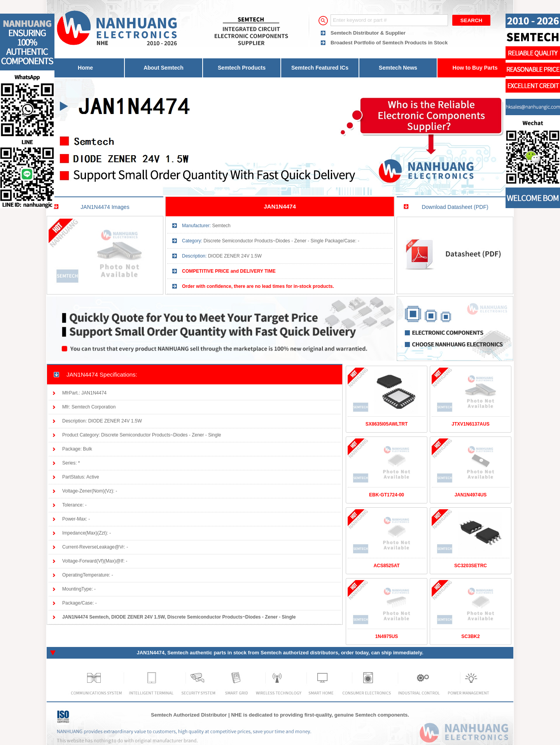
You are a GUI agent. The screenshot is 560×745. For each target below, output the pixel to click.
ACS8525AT (386, 566)
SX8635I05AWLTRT (387, 424)
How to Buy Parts (475, 68)
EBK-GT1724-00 (387, 495)
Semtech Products (242, 68)
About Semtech (164, 68)
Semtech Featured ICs (320, 68)
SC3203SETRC (471, 566)
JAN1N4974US (471, 495)
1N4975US (387, 636)
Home (85, 68)
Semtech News (398, 68)
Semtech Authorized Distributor (189, 715)
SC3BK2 (470, 636)
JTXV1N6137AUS (470, 424)
